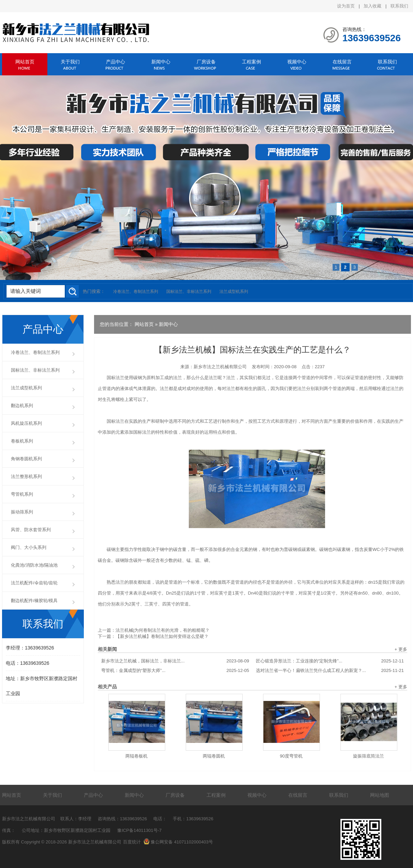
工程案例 (251, 62)
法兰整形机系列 (26, 476)
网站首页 (25, 62)
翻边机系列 (22, 406)
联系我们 (399, 6)
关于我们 (70, 62)
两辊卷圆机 (214, 756)
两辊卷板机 (136, 756)
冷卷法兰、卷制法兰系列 (136, 291)
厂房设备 (206, 62)
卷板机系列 (22, 441)
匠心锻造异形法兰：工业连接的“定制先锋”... (330, 661)
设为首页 (346, 6)
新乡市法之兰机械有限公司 (220, 367)
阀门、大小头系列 (29, 547)
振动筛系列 (22, 512)
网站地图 (380, 795)
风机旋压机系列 (26, 423)
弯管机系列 (22, 494)
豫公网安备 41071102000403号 (178, 842)
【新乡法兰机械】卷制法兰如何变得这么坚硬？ (162, 636)
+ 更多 (401, 649)
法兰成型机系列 (234, 291)
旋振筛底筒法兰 (369, 756)
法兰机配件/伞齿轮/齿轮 (34, 583)
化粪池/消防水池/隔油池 (34, 565)
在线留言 (342, 62)
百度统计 (132, 842)
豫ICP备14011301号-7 (139, 830)
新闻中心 (161, 62)
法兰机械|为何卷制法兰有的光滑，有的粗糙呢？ (163, 630)
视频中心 (297, 62)
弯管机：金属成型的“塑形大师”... (175, 671)
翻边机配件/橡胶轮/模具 (34, 601)
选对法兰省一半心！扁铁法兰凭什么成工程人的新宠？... (330, 671)
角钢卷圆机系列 (26, 459)
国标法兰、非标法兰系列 (189, 291)
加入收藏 (372, 6)
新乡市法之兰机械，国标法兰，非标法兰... (175, 661)
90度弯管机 (291, 756)
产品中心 (116, 62)
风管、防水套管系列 (31, 530)
